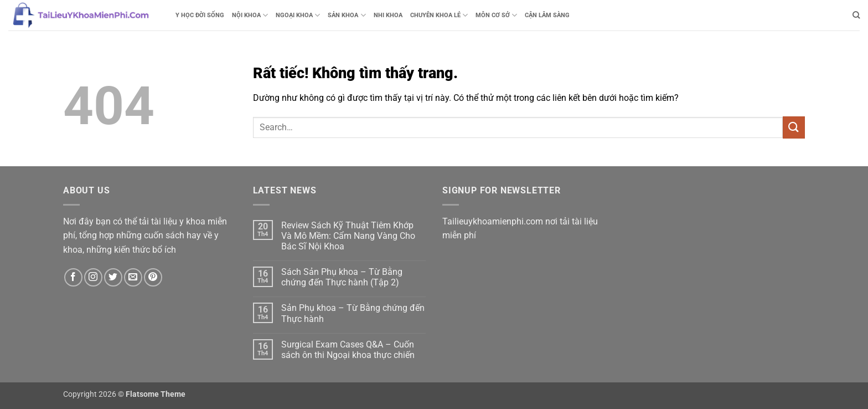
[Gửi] (794, 127)
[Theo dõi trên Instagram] (93, 277)
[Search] (856, 15)
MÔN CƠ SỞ (496, 15)
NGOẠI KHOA (298, 15)
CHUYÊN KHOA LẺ (439, 15)
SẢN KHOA (347, 15)
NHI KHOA (388, 15)
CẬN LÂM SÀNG (547, 15)
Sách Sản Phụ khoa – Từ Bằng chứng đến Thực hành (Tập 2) (342, 277)
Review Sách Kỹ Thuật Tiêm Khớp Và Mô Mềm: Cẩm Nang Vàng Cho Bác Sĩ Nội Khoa (348, 236)
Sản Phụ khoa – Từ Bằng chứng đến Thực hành (353, 313)
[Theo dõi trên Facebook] (73, 277)
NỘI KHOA (250, 15)
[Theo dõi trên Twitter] (113, 277)
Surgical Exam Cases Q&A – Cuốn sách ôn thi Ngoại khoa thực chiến (348, 350)
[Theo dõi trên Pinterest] (153, 277)
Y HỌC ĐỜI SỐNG (200, 15)
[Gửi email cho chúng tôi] (133, 277)
